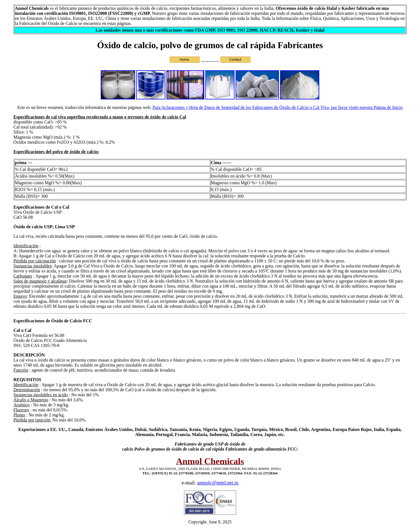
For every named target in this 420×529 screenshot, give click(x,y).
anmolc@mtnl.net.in (218, 483)
